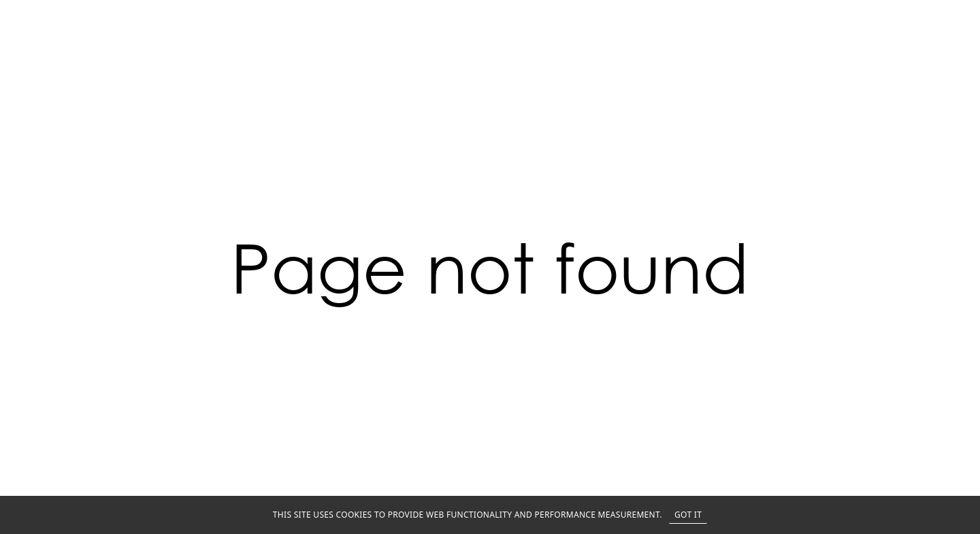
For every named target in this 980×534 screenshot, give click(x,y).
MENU (947, 15)
